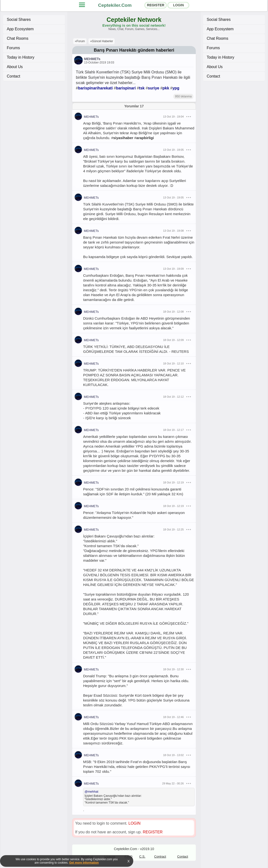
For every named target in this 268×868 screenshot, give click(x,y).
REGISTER (156, 5)
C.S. (142, 856)
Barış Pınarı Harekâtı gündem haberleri (134, 50)
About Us (15, 67)
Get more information (84, 863)
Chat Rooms (18, 38)
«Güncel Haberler (102, 41)
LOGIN (178, 5)
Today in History (21, 57)
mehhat (93, 792)
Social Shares (19, 20)
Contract (160, 856)
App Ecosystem (20, 29)
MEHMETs (92, 59)
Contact (13, 76)
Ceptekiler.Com (115, 5)
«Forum (80, 41)
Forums (13, 48)
